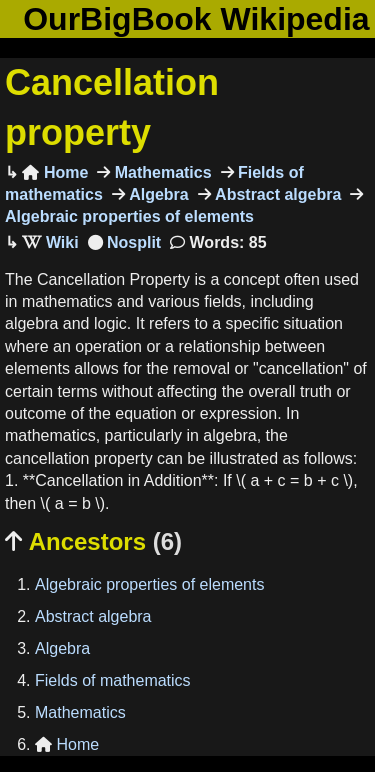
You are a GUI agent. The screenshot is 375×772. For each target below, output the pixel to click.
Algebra (157, 194)
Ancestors (93, 541)
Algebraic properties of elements (149, 584)
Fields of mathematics (113, 680)
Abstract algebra (276, 194)
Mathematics (160, 172)
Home (55, 172)
